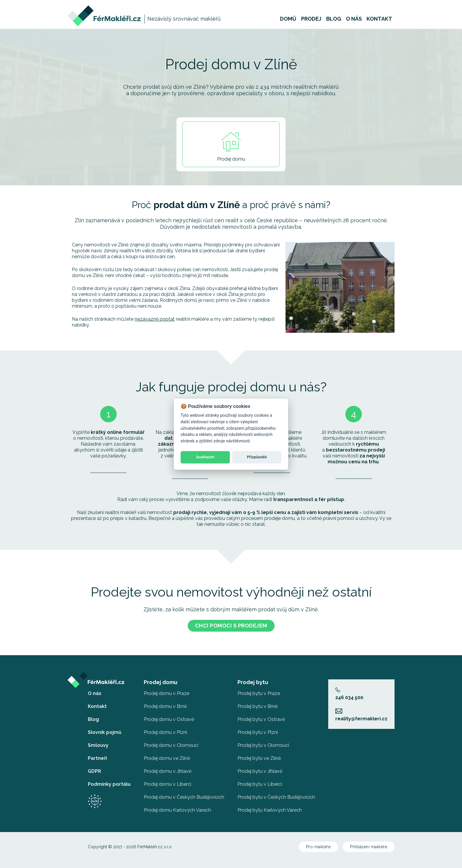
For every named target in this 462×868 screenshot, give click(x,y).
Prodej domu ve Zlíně (167, 756)
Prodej (311, 22)
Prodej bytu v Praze (259, 691)
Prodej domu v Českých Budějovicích (184, 795)
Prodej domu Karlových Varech (177, 808)
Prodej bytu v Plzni (258, 730)
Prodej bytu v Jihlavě (260, 769)
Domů (288, 22)
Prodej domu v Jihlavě (168, 769)
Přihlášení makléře (369, 844)
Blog (334, 22)
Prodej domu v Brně (165, 704)
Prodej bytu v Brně (258, 704)
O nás (354, 22)
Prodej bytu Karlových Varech (270, 808)
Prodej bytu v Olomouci (263, 743)
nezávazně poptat (155, 317)
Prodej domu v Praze (166, 691)
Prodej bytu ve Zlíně (259, 756)
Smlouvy (98, 743)
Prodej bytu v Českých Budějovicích (276, 795)
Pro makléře (319, 844)
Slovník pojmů (105, 730)
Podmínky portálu (109, 782)
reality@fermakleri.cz (361, 713)
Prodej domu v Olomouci (171, 743)
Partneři (97, 756)
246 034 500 (349, 691)
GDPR (94, 769)
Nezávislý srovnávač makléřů (184, 22)
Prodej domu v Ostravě (169, 717)
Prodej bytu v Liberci (260, 782)
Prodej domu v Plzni (165, 730)
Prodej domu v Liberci (168, 782)
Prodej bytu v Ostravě (261, 717)
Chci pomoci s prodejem (231, 623)
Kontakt (379, 22)
